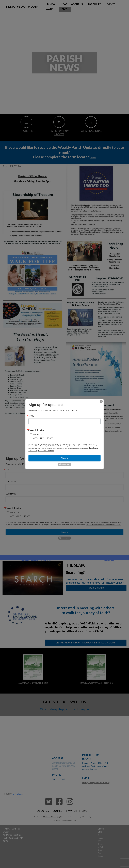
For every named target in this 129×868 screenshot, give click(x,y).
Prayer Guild (39, 434)
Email (31, 416)
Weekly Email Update (43, 438)
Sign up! (65, 458)
